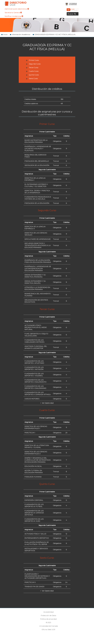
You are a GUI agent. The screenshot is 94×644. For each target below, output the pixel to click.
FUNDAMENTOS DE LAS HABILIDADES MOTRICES (34, 341)
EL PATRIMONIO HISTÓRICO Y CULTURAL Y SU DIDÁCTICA (36, 185)
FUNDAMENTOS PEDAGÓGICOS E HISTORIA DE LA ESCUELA (38, 198)
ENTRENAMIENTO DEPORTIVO (37, 538)
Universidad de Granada (71, 4)
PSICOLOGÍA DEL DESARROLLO (37, 161)
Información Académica (21, 34)
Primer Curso (34, 60)
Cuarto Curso (34, 71)
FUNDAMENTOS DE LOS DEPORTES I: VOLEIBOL (34, 375)
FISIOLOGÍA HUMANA (33, 477)
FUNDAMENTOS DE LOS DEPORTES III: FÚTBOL (34, 505)
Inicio (5, 34)
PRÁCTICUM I (30, 433)
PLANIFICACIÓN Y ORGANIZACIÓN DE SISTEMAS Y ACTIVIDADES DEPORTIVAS (37, 576)
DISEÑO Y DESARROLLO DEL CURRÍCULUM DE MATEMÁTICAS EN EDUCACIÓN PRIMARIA (38, 460)
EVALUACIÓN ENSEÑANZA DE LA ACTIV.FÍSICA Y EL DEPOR (37, 543)
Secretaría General (13, 12)
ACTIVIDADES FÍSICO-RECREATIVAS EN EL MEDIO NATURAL (36, 327)
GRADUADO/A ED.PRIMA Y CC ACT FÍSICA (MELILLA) (55, 34)
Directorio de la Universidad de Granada (16, 4)
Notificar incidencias (14, 16)
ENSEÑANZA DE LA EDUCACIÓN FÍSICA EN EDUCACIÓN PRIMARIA (38, 261)
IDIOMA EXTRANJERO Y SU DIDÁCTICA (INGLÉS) (35, 282)
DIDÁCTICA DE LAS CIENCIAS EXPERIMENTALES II (36, 453)
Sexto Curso (33, 78)
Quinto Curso (34, 75)
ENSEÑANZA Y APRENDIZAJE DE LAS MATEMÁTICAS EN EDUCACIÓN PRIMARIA (38, 269)
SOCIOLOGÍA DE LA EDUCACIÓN (37, 165)
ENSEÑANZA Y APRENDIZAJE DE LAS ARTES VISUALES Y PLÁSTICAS (38, 149)
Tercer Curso (34, 68)
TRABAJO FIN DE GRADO (34, 587)
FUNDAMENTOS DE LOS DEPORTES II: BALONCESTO (35, 381)
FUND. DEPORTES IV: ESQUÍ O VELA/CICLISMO (36, 335)
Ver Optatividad (48, 403)
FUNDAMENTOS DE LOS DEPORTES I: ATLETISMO (34, 362)
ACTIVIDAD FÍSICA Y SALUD (35, 534)
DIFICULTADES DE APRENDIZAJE (38, 239)
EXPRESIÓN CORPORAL (34, 500)
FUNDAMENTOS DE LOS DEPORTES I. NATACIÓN (34, 368)
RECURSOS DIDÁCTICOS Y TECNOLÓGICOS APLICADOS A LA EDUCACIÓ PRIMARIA (38, 245)
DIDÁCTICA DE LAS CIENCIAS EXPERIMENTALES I (36, 427)
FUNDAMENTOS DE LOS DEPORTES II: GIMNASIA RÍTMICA (38, 393)
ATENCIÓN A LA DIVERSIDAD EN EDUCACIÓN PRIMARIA (37, 288)
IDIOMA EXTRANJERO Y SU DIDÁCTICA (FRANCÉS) (35, 276)
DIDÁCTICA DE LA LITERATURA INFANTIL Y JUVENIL (37, 446)
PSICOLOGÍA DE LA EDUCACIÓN (37, 203)
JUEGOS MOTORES (32, 399)
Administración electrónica (17, 9)
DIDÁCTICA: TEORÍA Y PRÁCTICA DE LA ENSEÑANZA (37, 192)
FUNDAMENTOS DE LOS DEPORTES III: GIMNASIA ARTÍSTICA (34, 513)
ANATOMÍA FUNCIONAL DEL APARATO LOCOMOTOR (36, 347)
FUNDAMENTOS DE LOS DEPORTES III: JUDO (34, 520)
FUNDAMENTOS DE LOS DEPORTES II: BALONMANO (35, 387)
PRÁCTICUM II (30, 582)
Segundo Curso (35, 64)
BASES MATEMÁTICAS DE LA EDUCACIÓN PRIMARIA (36, 141)
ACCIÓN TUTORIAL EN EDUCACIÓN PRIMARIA (34, 472)
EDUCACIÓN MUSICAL (33, 466)
